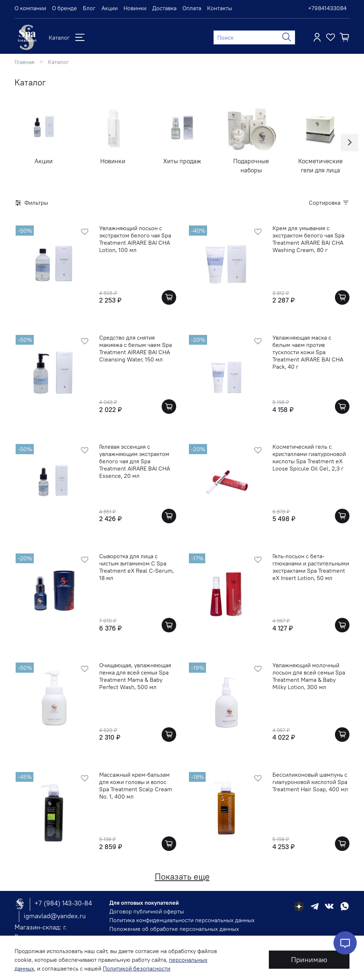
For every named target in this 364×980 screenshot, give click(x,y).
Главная (25, 62)
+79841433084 (327, 8)
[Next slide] (349, 143)
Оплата (192, 8)
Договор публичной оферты (147, 911)
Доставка (164, 8)
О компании (30, 8)
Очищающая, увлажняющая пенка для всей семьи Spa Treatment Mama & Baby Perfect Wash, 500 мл (135, 676)
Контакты (220, 8)
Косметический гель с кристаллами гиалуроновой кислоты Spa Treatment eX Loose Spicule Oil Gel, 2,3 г (309, 457)
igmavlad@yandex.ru (55, 916)
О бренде (64, 8)
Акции (110, 8)
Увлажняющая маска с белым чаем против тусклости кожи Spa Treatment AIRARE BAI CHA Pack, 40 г (308, 352)
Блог (89, 8)
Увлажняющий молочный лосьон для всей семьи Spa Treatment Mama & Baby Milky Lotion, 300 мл (309, 676)
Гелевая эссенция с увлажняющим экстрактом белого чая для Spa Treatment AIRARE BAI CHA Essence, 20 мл (135, 461)
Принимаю (309, 959)
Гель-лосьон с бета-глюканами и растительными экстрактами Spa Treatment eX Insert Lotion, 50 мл (311, 567)
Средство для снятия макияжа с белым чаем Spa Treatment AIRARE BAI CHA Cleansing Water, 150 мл (136, 348)
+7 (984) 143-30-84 (63, 903)
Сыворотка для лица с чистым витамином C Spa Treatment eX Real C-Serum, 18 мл (137, 567)
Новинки (135, 8)
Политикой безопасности (137, 968)
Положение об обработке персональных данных (174, 929)
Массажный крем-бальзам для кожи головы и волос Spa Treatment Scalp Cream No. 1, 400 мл (136, 785)
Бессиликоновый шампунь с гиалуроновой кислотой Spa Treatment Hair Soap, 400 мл (310, 782)
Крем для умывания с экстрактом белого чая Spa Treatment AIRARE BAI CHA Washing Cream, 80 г (308, 239)
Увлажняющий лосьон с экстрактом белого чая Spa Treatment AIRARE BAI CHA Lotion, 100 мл (135, 239)
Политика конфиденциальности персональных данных (182, 920)
